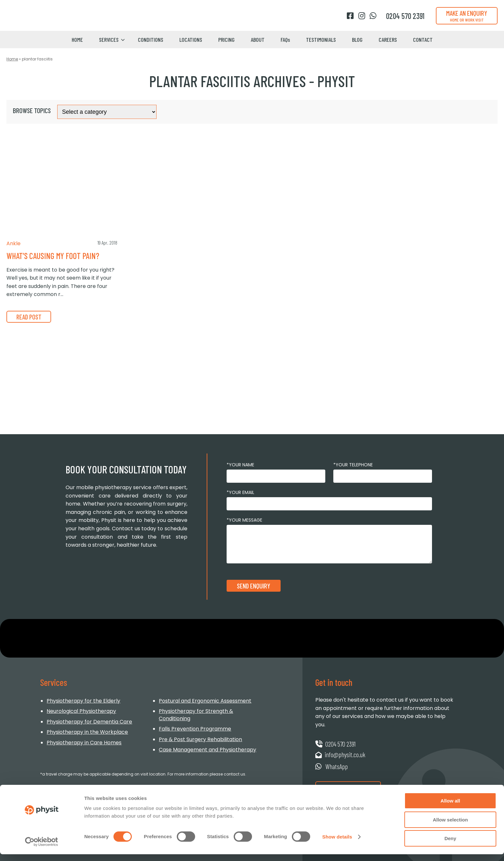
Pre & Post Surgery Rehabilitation (200, 739)
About (258, 40)
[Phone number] (405, 16)
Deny (450, 845)
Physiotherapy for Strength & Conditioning (196, 715)
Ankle (14, 243)
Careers (388, 40)
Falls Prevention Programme (195, 729)
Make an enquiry (467, 16)
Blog (357, 40)
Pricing (226, 40)
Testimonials (321, 40)
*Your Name (240, 465)
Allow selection (450, 826)
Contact (423, 40)
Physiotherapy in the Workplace (87, 732)
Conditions (151, 40)
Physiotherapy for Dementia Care (89, 722)
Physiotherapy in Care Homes (84, 743)
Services (109, 40)
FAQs (285, 40)
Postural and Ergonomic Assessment (205, 701)
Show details (337, 843)
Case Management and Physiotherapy (207, 750)
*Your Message (244, 520)
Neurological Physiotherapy (81, 711)
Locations (191, 40)
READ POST (30, 317)
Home (77, 40)
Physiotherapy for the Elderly (83, 701)
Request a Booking (349, 787)
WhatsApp (332, 766)
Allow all (450, 807)
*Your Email (240, 492)
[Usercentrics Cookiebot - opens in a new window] (42, 848)
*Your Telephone (353, 465)
